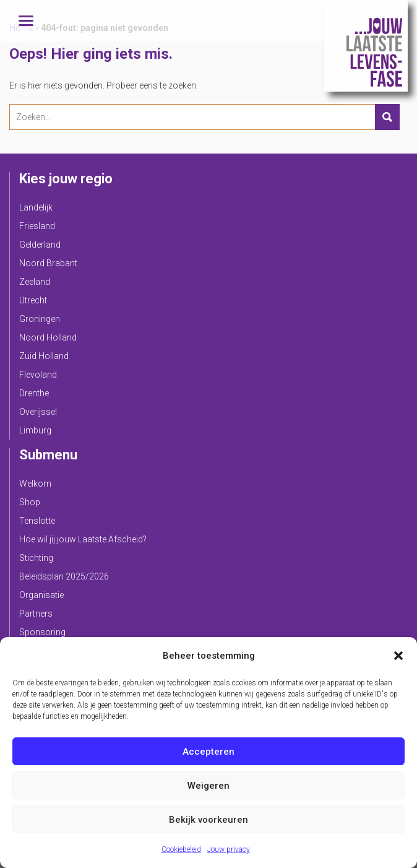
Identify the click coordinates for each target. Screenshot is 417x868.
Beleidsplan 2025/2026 (64, 576)
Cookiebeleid (181, 849)
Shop (30, 502)
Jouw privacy (229, 849)
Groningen (40, 319)
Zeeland (35, 282)
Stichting (36, 558)
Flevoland (38, 375)
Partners (36, 614)
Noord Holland (48, 337)
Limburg (35, 430)
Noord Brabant (48, 263)
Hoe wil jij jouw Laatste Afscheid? (83, 539)
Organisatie (41, 595)
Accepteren (208, 752)
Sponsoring (42, 632)
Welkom (35, 484)
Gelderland (40, 245)
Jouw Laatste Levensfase (366, 46)
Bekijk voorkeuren (208, 820)
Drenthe (34, 393)
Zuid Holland (44, 356)
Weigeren (208, 786)
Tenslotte (37, 521)
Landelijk (36, 207)
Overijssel (38, 412)
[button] (398, 656)
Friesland (37, 226)
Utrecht (33, 300)
